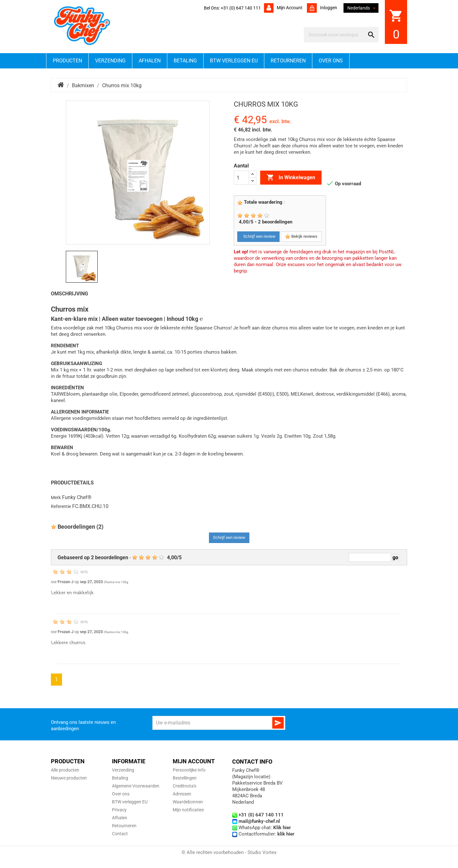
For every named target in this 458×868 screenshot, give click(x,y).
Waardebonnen (188, 802)
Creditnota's (184, 786)
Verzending (110, 61)
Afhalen (150, 61)
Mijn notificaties (188, 810)
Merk (56, 498)
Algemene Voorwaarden (136, 786)
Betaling (185, 61)
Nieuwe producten (69, 778)
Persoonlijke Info (189, 770)
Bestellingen (185, 778)
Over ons (331, 61)
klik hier (286, 834)
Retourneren (288, 61)
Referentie (61, 506)
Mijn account (289, 8)
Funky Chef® (77, 497)
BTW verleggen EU (234, 61)
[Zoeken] (335, 35)
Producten (67, 61)
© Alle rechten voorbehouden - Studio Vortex (229, 852)
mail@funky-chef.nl (259, 821)
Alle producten (65, 770)
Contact (120, 834)
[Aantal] (241, 178)
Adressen (182, 794)
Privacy (119, 810)
